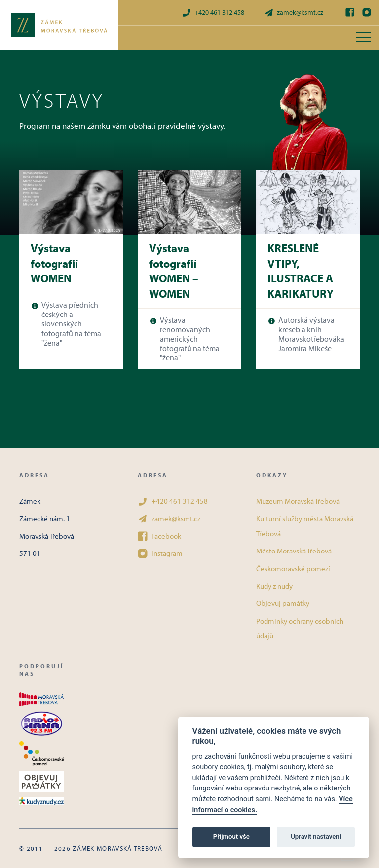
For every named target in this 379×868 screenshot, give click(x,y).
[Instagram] (367, 12)
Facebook (159, 536)
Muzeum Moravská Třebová (298, 501)
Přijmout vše (231, 837)
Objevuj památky (283, 603)
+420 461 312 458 (213, 13)
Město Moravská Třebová (294, 551)
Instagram (160, 553)
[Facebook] (350, 12)
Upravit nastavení (316, 837)
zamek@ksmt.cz (294, 13)
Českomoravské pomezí (293, 569)
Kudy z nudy (274, 586)
